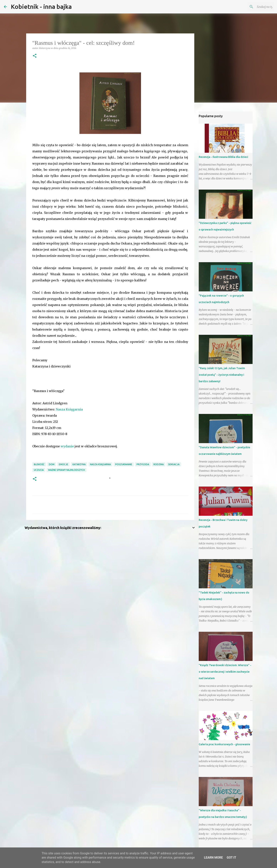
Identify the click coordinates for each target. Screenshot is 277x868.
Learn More (213, 858)
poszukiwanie (124, 464)
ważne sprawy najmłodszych (66, 470)
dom (52, 464)
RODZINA (159, 464)
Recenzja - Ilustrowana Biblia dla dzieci (223, 157)
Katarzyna (79, 464)
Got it (231, 858)
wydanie (67, 446)
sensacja (174, 464)
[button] (35, 56)
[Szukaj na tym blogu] (254, 7)
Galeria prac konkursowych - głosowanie (224, 744)
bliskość (39, 464)
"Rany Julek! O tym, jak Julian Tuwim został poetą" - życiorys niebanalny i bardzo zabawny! (222, 375)
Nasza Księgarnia (69, 409)
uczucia (39, 470)
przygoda (143, 464)
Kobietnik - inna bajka (41, 7)
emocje (63, 464)
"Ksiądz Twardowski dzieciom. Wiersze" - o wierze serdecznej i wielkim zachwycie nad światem (225, 672)
